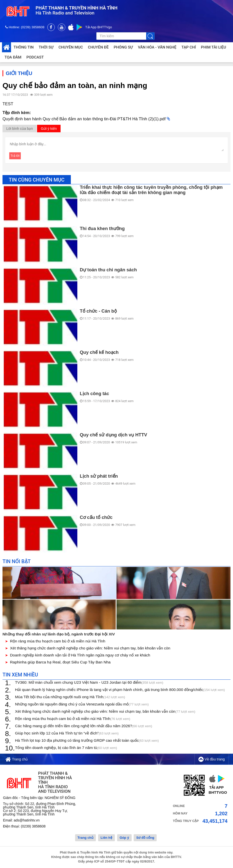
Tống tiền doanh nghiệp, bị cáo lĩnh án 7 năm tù (66, 748)
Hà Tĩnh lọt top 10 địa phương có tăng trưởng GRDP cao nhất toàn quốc (87, 741)
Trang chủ (17, 760)
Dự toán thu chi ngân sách (108, 270)
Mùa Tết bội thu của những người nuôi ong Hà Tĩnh (70, 698)
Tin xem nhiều (20, 675)
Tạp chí (189, 47)
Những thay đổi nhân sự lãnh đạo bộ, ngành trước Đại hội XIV (59, 635)
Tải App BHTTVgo (99, 27)
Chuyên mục (71, 47)
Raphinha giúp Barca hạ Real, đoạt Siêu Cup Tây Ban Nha (60, 663)
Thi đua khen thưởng (102, 229)
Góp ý (124, 838)
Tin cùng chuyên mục (37, 180)
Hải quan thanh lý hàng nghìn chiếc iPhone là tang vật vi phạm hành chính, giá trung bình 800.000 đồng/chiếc (120, 690)
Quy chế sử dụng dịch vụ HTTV (113, 435)
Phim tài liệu (214, 47)
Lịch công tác (94, 394)
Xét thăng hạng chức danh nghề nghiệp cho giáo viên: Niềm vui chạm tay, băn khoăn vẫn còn (90, 649)
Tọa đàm (13, 57)
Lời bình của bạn (20, 129)
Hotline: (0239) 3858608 (25, 27)
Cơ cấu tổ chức (96, 518)
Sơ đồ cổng (145, 838)
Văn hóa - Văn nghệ (157, 47)
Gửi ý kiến (49, 129)
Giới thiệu (19, 74)
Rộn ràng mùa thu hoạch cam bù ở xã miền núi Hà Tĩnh (58, 642)
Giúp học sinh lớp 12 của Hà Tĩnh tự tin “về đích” (67, 734)
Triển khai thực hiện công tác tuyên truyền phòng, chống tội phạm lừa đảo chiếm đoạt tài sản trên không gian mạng (151, 190)
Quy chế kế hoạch (99, 353)
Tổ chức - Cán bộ (98, 312)
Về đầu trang (212, 760)
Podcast (35, 57)
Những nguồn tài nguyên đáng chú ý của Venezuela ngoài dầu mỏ (82, 705)
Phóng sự (123, 47)
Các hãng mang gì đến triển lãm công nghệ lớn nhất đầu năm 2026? (84, 727)
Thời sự (46, 47)
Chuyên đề (98, 47)
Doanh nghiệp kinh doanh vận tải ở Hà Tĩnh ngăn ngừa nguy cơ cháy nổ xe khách (80, 656)
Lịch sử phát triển (99, 477)
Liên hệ (106, 838)
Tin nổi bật (17, 562)
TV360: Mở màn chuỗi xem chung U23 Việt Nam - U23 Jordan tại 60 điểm (89, 683)
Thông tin (24, 47)
